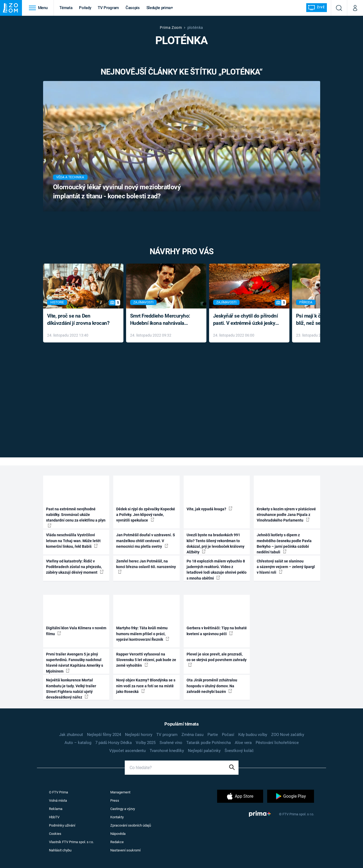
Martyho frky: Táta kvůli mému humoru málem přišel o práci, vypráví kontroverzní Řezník (143, 634)
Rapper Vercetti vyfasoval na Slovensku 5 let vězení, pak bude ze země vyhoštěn (146, 660)
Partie (213, 735)
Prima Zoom (171, 28)
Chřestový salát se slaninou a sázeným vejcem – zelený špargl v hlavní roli (286, 567)
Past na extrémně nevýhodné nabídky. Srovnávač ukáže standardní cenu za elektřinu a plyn (76, 517)
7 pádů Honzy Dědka (114, 743)
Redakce (117, 842)
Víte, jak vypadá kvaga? (209, 509)
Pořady (85, 8)
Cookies (55, 834)
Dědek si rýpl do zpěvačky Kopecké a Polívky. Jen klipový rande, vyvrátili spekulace (146, 515)
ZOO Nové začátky (288, 735)
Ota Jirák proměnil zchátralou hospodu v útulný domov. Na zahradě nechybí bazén (212, 686)
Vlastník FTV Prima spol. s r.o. (71, 842)
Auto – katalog (78, 743)
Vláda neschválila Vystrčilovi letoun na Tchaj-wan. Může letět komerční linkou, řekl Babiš (73, 541)
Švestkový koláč (239, 751)
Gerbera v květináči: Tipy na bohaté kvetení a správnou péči (217, 631)
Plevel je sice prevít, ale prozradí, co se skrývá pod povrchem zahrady (217, 659)
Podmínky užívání (62, 825)
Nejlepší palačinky (204, 751)
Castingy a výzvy (123, 809)
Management (120, 792)
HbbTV (54, 817)
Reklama (56, 809)
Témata (66, 8)
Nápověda (118, 834)
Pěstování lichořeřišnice (277, 743)
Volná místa (58, 801)
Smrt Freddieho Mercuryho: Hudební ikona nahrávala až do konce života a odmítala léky (162, 320)
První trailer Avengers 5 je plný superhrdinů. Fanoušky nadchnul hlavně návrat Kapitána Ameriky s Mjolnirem (75, 663)
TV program (167, 735)
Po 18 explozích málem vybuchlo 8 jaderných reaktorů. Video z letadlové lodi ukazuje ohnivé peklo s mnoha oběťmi (217, 570)
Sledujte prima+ (160, 8)
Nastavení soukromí (125, 850)
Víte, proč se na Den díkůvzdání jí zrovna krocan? (78, 319)
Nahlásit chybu (60, 850)
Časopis (133, 8)
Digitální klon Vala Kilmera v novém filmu (76, 631)
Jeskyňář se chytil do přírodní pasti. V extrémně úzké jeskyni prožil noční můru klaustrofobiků (246, 320)
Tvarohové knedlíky (167, 751)
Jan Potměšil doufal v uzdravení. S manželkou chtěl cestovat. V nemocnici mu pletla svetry (146, 541)
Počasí (228, 735)
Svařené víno (171, 743)
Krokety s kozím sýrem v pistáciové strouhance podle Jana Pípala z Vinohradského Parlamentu (286, 515)
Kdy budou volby (253, 735)
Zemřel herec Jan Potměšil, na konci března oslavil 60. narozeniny (146, 566)
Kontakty (117, 817)
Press (115, 801)
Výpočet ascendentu (127, 751)
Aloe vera (243, 743)
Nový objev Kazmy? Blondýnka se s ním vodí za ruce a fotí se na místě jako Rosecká (146, 686)
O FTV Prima (58, 792)
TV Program (108, 8)
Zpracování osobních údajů (131, 825)
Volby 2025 (146, 743)
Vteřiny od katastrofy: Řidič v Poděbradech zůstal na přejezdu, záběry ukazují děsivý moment (75, 567)
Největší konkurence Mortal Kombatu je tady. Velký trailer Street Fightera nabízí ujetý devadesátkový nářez (71, 689)
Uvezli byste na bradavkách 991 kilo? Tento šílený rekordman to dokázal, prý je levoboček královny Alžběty (215, 543)
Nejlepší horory (139, 735)
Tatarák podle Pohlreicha (209, 743)
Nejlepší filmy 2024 (104, 735)
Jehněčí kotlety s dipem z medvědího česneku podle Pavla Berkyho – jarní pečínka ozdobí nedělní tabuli (284, 543)
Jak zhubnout (71, 735)
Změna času (192, 735)
